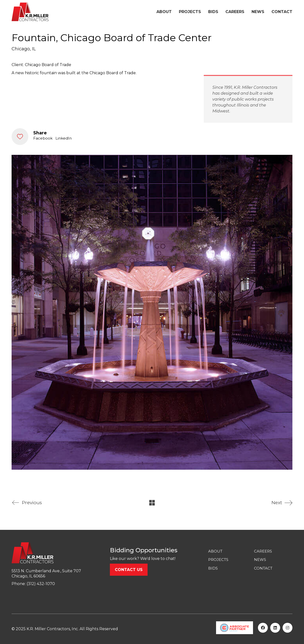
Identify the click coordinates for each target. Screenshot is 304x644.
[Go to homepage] (30, 12)
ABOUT (215, 551)
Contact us (129, 570)
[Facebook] (263, 628)
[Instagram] (287, 628)
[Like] (20, 137)
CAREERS (263, 551)
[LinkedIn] (275, 628)
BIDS (213, 568)
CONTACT (263, 568)
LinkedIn (64, 138)
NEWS (260, 560)
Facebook (43, 138)
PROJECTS (218, 560)
